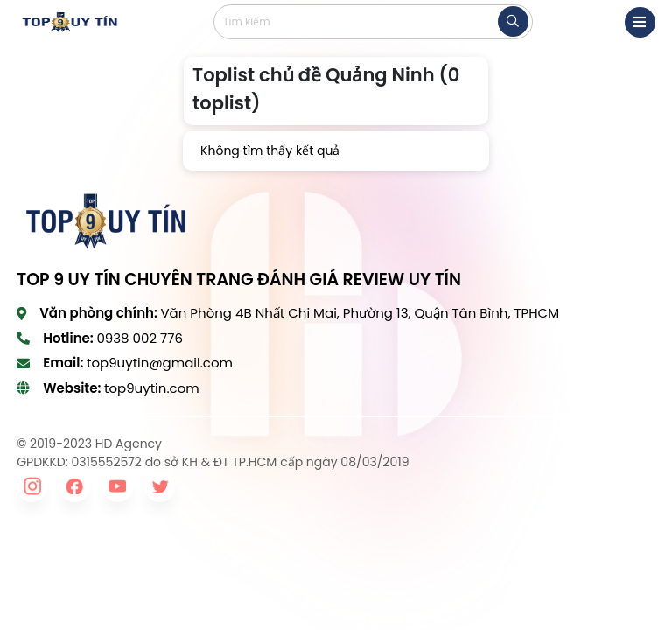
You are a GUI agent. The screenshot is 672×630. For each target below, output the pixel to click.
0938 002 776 (140, 338)
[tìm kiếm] (513, 21)
